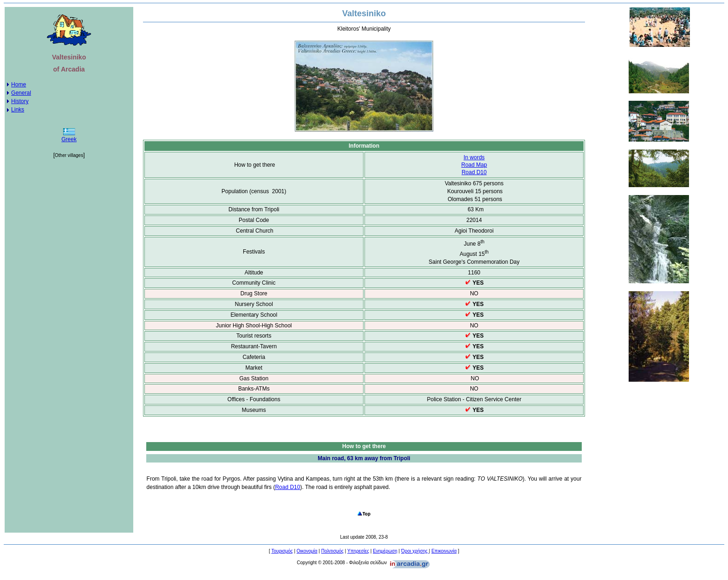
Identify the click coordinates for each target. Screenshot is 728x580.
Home (19, 85)
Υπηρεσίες (358, 551)
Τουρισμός (282, 551)
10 (474, 172)
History (20, 101)
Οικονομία (307, 551)
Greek (69, 139)
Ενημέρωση (385, 551)
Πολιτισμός (332, 551)
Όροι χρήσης (415, 551)
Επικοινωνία (444, 551)
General (21, 93)
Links (18, 110)
